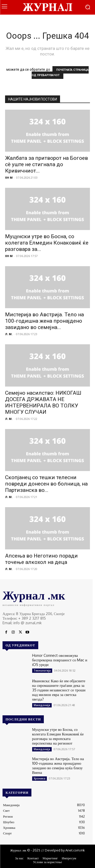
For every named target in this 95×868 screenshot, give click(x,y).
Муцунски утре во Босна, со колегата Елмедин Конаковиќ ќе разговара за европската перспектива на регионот (58, 736)
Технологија (42, 671)
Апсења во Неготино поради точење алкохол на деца (41, 559)
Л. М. (9, 334)
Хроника (40, 778)
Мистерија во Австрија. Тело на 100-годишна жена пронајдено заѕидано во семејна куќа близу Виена (58, 766)
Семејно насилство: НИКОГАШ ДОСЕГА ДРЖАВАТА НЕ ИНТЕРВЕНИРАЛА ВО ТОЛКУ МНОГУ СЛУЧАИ (43, 402)
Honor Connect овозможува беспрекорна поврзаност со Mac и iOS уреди (60, 660)
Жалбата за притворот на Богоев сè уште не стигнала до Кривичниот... (46, 164)
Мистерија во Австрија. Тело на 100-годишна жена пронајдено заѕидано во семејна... (44, 321)
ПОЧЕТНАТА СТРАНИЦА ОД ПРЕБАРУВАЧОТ (60, 73)
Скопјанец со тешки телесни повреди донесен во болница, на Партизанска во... (46, 484)
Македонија (42, 705)
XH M (9, 177)
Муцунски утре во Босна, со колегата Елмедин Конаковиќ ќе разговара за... (47, 243)
